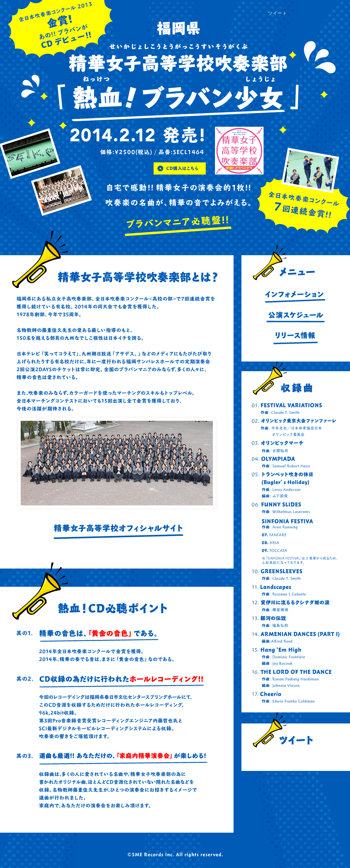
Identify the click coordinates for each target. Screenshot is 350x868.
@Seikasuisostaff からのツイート (296, 758)
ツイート (278, 13)
